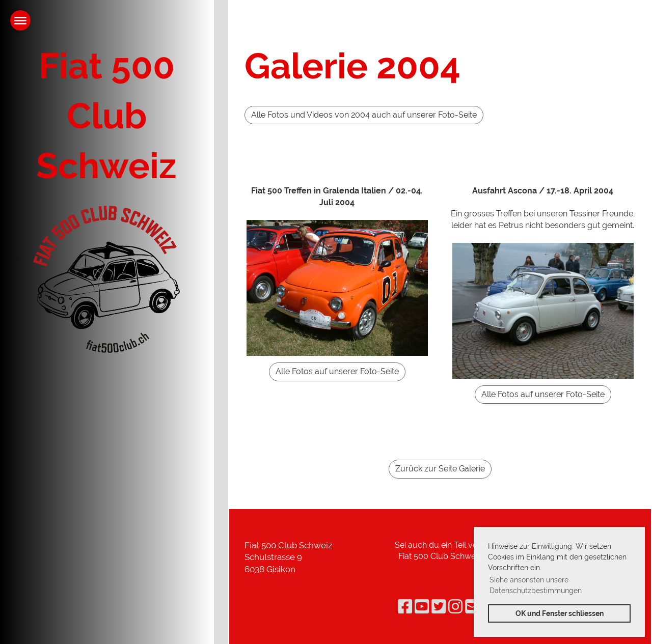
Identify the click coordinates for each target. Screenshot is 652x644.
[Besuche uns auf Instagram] (455, 607)
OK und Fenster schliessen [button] (560, 613)
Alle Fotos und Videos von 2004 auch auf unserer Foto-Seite (364, 115)
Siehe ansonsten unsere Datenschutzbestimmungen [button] (536, 585)
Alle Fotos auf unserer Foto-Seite (337, 371)
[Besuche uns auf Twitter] (439, 607)
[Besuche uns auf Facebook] (405, 607)
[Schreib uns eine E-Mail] (472, 607)
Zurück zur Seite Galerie (440, 469)
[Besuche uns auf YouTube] (422, 607)
